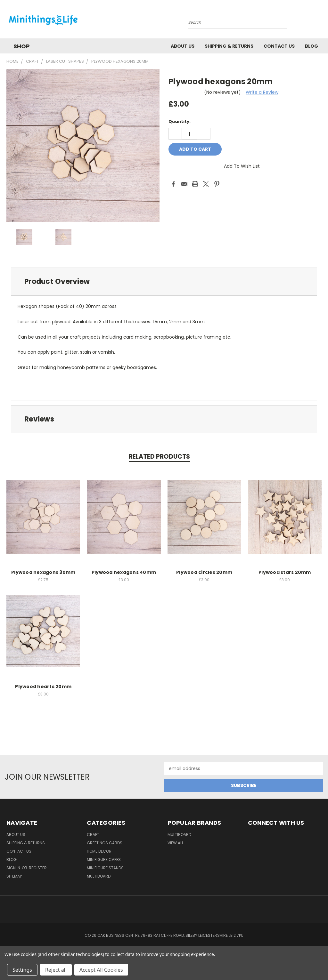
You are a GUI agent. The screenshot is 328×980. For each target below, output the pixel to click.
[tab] (164, 281)
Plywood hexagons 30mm (43, 572)
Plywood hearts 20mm (43, 687)
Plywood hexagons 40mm (124, 572)
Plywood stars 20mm (285, 572)
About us (183, 46)
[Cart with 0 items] (322, 21)
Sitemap (14, 876)
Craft (93, 835)
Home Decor (99, 851)
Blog (312, 46)
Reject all (56, 970)
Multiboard (99, 876)
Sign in (14, 868)
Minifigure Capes (104, 860)
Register (38, 868)
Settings (22, 970)
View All (176, 843)
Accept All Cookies (101, 970)
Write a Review (262, 92)
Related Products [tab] (159, 457)
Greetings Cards (105, 843)
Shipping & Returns (229, 46)
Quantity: (180, 121)
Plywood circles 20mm (204, 572)
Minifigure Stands (105, 868)
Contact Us (279, 46)
